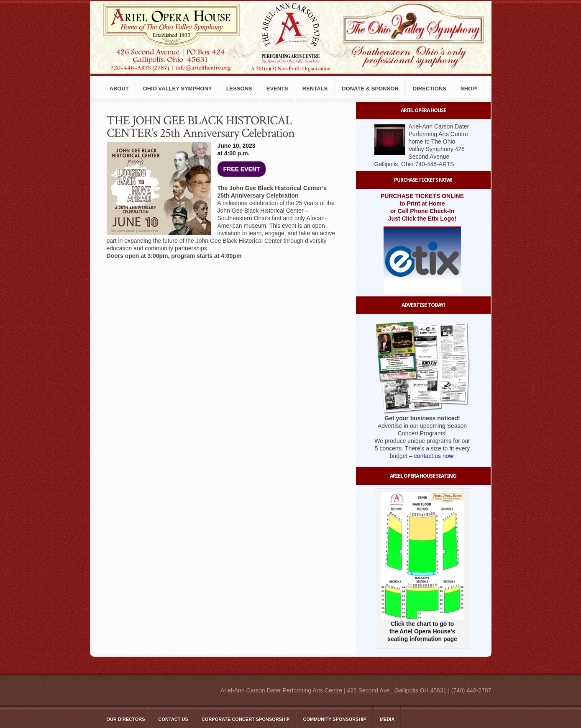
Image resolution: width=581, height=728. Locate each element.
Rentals (315, 89)
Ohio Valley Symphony (178, 89)
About (119, 89)
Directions (430, 89)
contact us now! (434, 456)
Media (387, 719)
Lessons (239, 89)
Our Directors (126, 719)
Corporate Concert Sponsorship (246, 719)
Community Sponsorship (335, 719)
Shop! (469, 89)
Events (277, 89)
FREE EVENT (242, 169)
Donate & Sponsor (370, 89)
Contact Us (173, 719)
